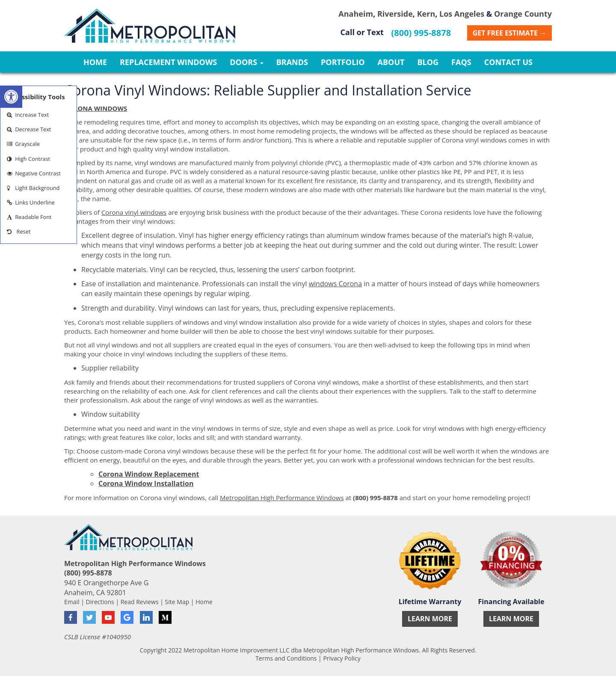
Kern (426, 14)
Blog (428, 62)
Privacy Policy (342, 658)
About (391, 62)
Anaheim (356, 14)
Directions (100, 602)
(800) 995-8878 (421, 33)
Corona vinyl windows (134, 212)
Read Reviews (140, 602)
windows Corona (335, 284)
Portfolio (343, 62)
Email (72, 602)
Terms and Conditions (286, 658)
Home (95, 62)
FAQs (461, 62)
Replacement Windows (168, 62)
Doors (246, 62)
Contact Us (508, 62)
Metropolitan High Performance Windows (282, 498)
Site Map (177, 602)
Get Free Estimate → (509, 33)
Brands (292, 62)
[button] (11, 97)
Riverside (395, 14)
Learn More (430, 619)
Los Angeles (462, 14)
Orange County (523, 14)
